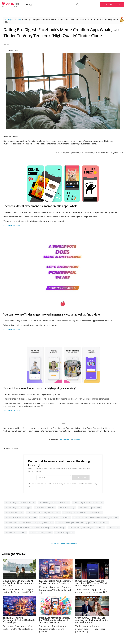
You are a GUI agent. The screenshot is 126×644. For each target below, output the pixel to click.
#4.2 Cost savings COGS (41, 532)
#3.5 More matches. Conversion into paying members (29, 522)
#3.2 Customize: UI (14, 512)
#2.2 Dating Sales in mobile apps (54, 502)
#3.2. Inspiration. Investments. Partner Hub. (83, 512)
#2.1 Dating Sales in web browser (20, 502)
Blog (19, 19)
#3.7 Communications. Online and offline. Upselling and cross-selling (35, 527)
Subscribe (81, 477)
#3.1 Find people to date (90, 507)
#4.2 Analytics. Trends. (15, 532)
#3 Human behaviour (45, 507)
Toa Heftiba (64, 440)
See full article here (12, 226)
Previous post (58, 544)
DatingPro (10, 19)
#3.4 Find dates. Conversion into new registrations (96, 517)
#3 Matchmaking (67, 507)
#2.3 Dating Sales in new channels (88, 502)
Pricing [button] (29, 5)
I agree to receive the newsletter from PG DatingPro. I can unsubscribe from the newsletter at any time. (63, 485)
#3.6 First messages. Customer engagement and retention (82, 522)
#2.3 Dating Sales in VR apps (18, 507)
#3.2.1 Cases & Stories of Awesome (21, 517)
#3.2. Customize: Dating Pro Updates (43, 512)
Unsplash (76, 440)
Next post (72, 544)
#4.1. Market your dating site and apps (86, 527)
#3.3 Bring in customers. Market (55, 517)
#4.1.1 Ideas (113, 527)
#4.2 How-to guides (65, 532)
